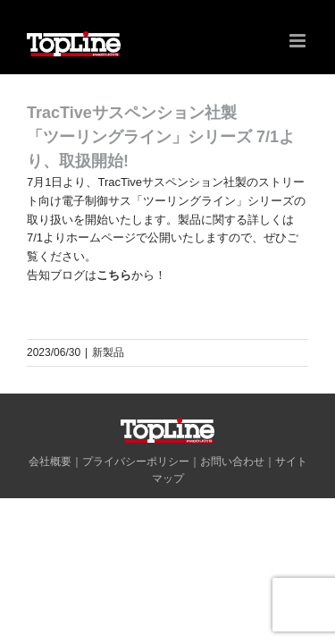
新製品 (108, 352)
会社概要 (50, 506)
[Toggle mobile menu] (299, 41)
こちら (114, 275)
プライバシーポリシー (136, 506)
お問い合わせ (232, 506)
